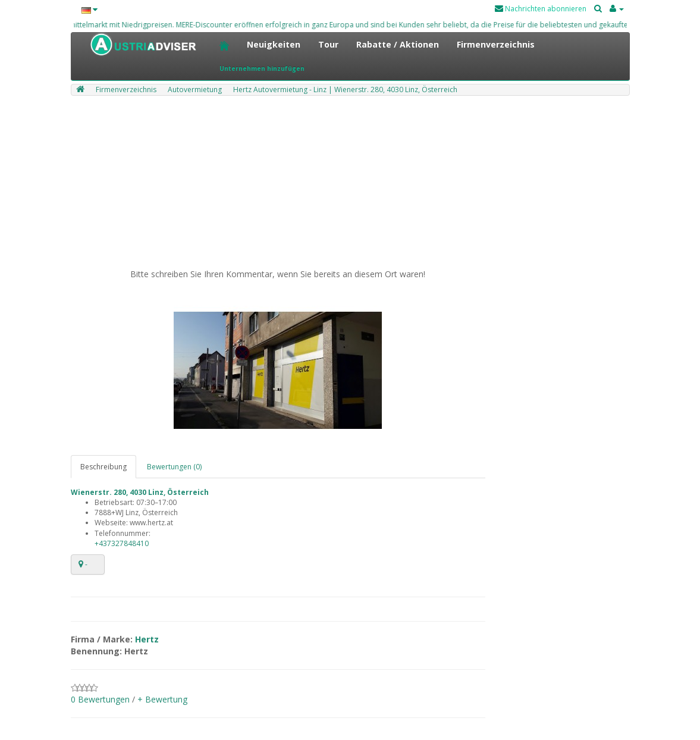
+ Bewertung (162, 699)
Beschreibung (103, 467)
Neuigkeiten (274, 44)
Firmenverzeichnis (496, 44)
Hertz (147, 639)
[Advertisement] (350, 185)
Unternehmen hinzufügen (262, 68)
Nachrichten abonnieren (541, 9)
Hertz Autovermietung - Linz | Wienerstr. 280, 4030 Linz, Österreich (345, 90)
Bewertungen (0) (174, 467)
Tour (328, 44)
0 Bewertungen (100, 699)
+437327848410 (122, 543)
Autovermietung (195, 90)
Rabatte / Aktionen (398, 44)
